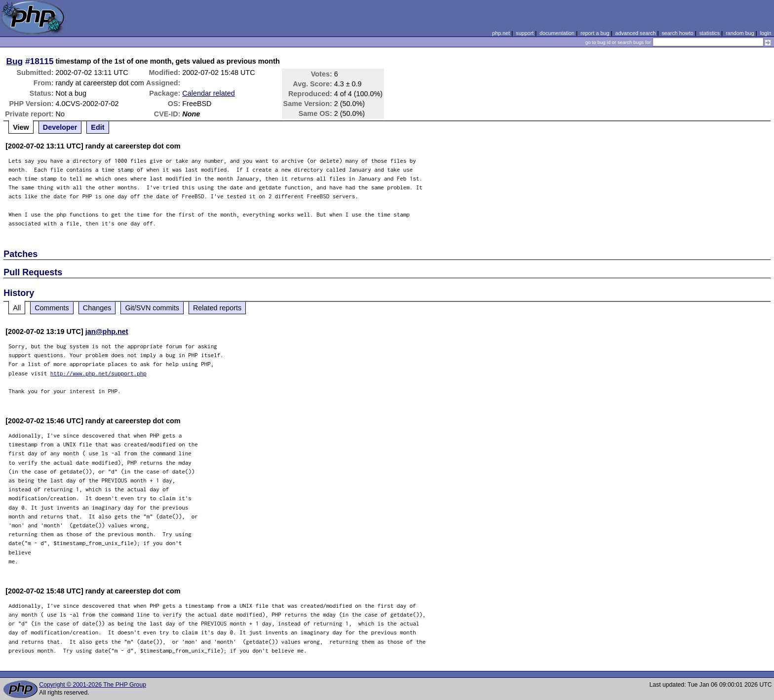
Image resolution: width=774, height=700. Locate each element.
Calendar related (208, 93)
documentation (557, 33)
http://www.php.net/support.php (98, 373)
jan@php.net (107, 332)
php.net (501, 33)
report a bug (595, 33)
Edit (97, 127)
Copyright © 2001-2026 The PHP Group (93, 685)
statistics (710, 33)
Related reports (217, 308)
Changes (97, 308)
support (525, 33)
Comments (52, 308)
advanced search (635, 33)
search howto (677, 33)
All (17, 308)
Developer (60, 127)
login (766, 33)
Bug (15, 61)
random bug (740, 33)
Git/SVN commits (152, 308)
